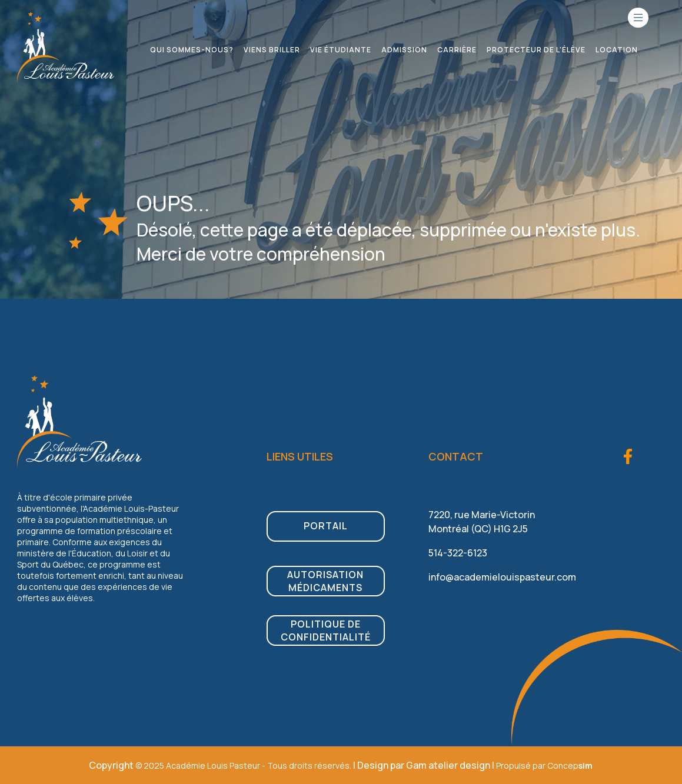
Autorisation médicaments (325, 581)
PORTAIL (326, 526)
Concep (570, 765)
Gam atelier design (448, 765)
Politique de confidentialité (326, 630)
